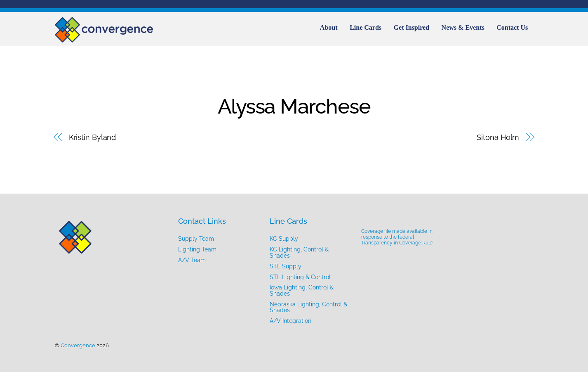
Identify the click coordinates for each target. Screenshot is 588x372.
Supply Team (196, 238)
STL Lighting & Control (300, 277)
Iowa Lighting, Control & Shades (302, 290)
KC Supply (284, 238)
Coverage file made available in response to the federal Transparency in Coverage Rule (397, 237)
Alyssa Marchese (294, 106)
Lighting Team (197, 249)
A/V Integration (290, 321)
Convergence (78, 345)
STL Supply (286, 266)
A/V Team (192, 260)
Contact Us (512, 27)
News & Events (463, 27)
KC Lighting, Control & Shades (299, 252)
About (329, 27)
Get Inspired (412, 27)
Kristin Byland (93, 137)
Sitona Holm (498, 137)
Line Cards (366, 27)
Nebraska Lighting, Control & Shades (308, 307)
